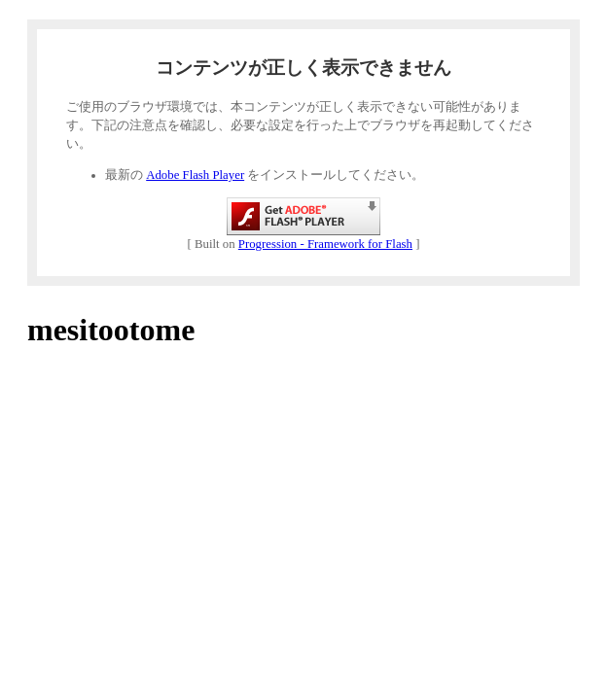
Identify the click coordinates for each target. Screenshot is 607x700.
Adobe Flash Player (195, 175)
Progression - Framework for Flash (325, 244)
